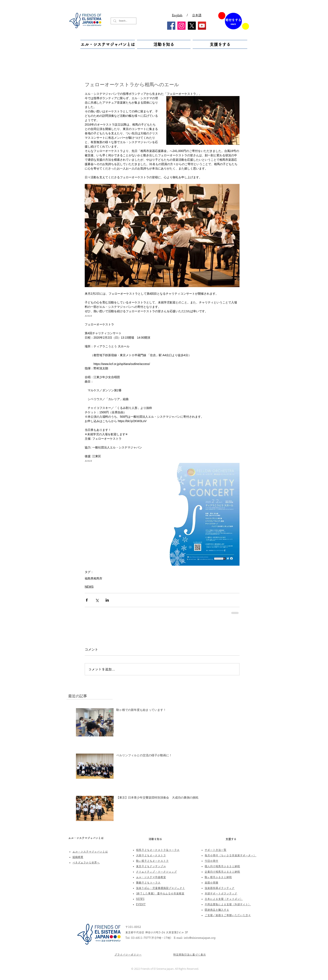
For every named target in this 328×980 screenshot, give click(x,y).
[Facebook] (171, 26)
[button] (108, 44)
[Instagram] (181, 26)
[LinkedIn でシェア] (107, 600)
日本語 (197, 15)
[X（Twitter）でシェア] (97, 600)
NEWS (89, 587)
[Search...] (123, 21)
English (177, 15)
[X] (192, 26)
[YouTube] (202, 26)
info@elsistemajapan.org (200, 938)
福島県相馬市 (94, 578)
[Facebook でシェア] (87, 600)
